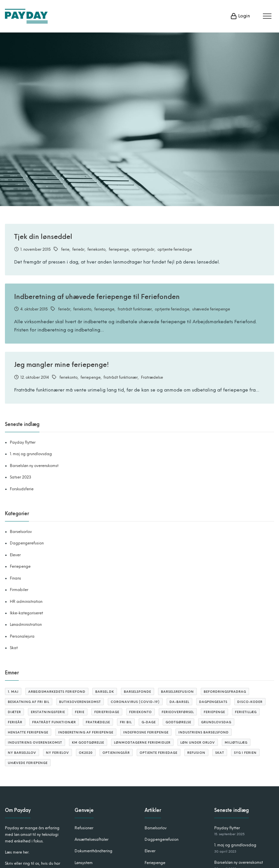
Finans (15, 578)
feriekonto (96, 249)
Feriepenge (20, 566)
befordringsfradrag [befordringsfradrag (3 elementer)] (225, 692)
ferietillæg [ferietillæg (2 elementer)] (246, 712)
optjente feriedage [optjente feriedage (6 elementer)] (159, 753)
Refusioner (84, 828)
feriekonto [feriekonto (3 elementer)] (140, 712)
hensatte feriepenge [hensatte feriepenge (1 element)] (28, 732)
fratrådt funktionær (135, 309)
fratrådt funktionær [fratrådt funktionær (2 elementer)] (54, 722)
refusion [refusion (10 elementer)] (196, 753)
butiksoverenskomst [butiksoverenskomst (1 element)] (80, 702)
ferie (65, 249)
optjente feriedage (175, 249)
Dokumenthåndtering (93, 851)
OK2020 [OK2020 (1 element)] (86, 753)
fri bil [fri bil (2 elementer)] (126, 722)
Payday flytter (23, 442)
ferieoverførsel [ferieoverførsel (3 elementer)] (178, 712)
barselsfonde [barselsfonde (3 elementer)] (138, 692)
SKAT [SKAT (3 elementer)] (220, 753)
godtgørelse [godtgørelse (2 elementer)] (178, 722)
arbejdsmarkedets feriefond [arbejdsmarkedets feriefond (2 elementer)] (57, 692)
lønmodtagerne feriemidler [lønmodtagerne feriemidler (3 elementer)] (142, 742)
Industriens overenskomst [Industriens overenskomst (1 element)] (35, 742)
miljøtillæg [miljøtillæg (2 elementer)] (236, 742)
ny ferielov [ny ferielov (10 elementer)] (58, 753)
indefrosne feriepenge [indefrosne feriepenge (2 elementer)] (146, 732)
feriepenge (119, 249)
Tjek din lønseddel (43, 237)
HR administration (26, 602)
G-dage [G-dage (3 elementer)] (149, 722)
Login (240, 16)
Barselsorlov (21, 532)
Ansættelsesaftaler (92, 839)
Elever (15, 555)
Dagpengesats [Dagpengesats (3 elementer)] (213, 702)
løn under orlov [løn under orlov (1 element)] (198, 742)
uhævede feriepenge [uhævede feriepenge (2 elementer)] (28, 763)
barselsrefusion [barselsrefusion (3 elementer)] (177, 692)
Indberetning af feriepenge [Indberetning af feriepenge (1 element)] (86, 732)
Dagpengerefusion (27, 543)
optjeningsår (143, 249)
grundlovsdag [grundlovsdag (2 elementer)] (216, 722)
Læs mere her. (17, 852)
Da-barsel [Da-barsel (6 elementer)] (179, 702)
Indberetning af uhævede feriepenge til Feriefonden (97, 297)
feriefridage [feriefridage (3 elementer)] (107, 712)
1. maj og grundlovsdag (31, 454)
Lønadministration (26, 625)
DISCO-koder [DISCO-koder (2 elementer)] (250, 702)
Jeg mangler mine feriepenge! (61, 365)
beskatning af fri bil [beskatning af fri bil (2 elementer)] (29, 702)
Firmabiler (19, 590)
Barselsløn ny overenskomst (34, 466)
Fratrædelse (152, 377)
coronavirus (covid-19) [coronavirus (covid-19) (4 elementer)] (135, 702)
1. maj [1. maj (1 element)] (13, 692)
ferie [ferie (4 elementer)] (80, 712)
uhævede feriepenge (211, 309)
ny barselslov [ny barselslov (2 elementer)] (22, 753)
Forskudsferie (22, 489)
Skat (14, 648)
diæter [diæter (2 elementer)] (14, 712)
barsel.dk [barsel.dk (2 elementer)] (105, 692)
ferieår (78, 249)
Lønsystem (84, 863)
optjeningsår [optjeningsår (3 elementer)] (116, 753)
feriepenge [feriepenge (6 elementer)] (214, 712)
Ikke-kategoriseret (26, 613)
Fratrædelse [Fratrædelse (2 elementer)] (98, 722)
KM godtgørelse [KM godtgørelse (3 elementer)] (88, 742)
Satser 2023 (21, 477)
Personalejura (22, 636)
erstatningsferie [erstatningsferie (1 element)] (48, 712)
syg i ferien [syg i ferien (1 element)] (245, 753)
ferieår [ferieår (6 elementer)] (15, 722)
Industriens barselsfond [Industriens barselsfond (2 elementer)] (204, 732)
